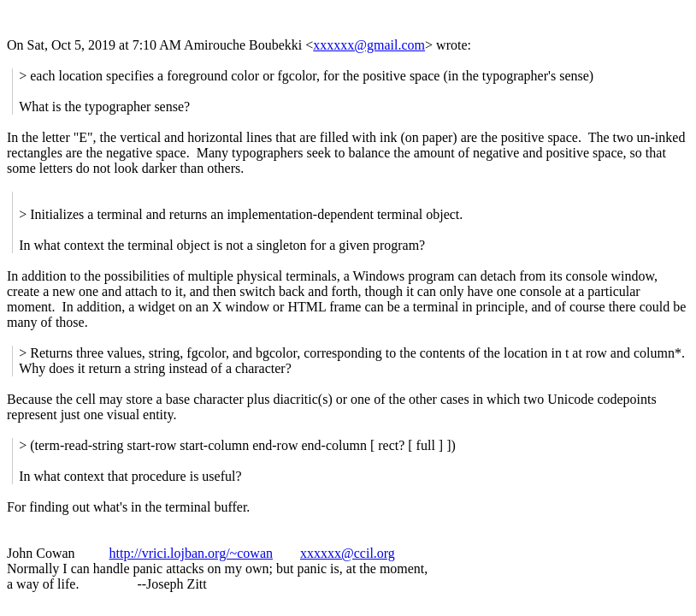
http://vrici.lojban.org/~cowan (191, 553)
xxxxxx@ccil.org (348, 553)
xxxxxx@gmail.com (369, 45)
